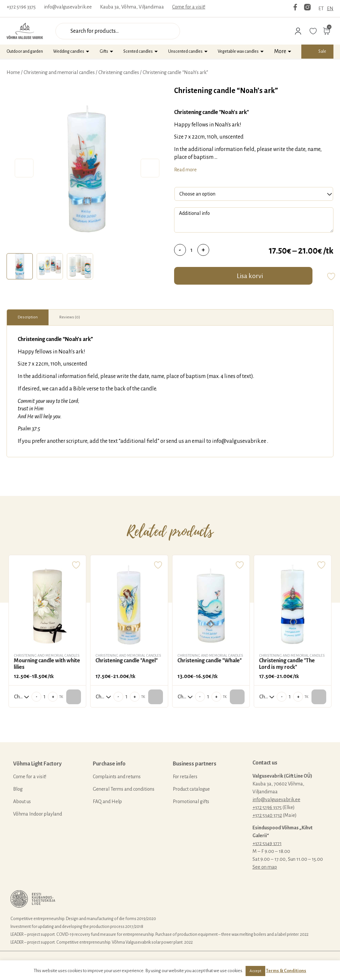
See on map (265, 867)
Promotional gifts (191, 801)
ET (321, 9)
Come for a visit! (189, 7)
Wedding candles (69, 51)
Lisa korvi (250, 276)
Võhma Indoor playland (38, 814)
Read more (185, 170)
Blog (18, 789)
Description (28, 317)
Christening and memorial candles (59, 72)
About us (22, 801)
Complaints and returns (117, 777)
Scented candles (138, 51)
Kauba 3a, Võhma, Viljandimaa (132, 7)
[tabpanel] (87, 168)
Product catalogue (191, 789)
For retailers (185, 777)
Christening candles (119, 72)
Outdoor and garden (25, 51)
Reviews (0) (70, 317)
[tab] (20, 266)
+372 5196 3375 (21, 7)
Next (150, 168)
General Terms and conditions (124, 789)
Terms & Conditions (286, 971)
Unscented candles (185, 51)
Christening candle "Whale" (210, 661)
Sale (322, 51)
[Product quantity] (192, 250)
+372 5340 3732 (267, 815)
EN (330, 9)
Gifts (104, 51)
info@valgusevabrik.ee (68, 7)
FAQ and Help (107, 801)
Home (13, 72)
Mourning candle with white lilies (47, 664)
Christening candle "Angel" (127, 661)
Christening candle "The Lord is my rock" (287, 664)
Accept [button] (255, 971)
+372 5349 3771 (267, 843)
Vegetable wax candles (238, 51)
